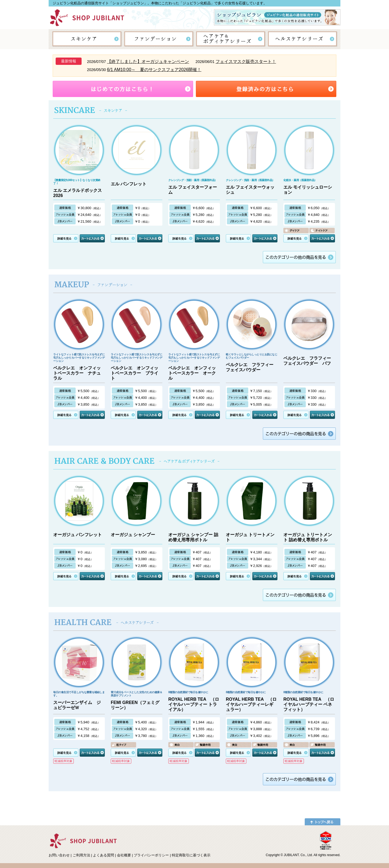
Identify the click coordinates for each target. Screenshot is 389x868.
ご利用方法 (81, 855)
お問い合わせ (59, 855)
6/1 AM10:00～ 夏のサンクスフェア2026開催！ (154, 70)
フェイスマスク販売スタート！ (246, 61)
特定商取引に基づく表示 (191, 855)
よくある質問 (103, 855)
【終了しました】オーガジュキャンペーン (148, 61)
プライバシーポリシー (151, 855)
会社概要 (124, 855)
